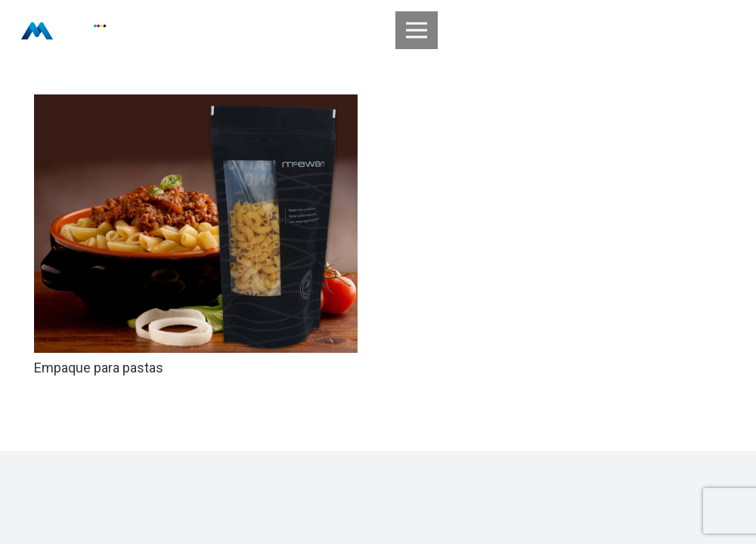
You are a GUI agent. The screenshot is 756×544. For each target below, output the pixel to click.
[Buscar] (726, 30)
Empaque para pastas (99, 368)
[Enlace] (64, 31)
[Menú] (417, 30)
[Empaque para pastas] (196, 105)
